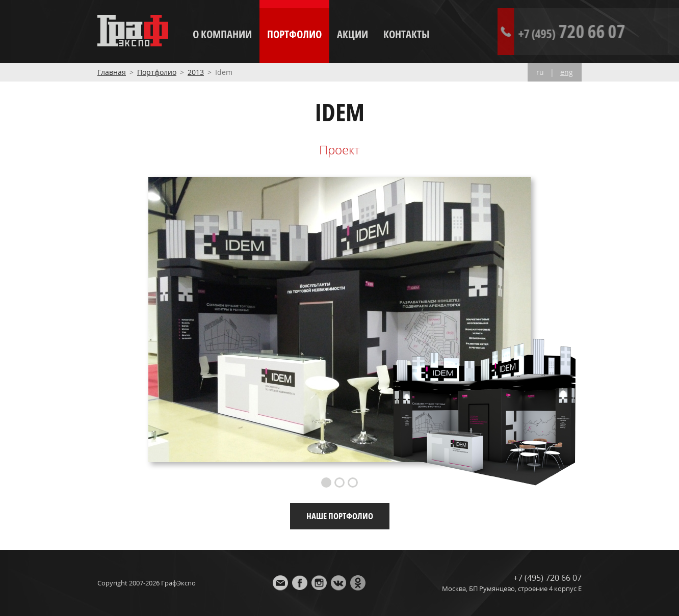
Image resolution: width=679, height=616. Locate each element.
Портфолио (294, 34)
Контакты (407, 34)
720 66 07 (613, 31)
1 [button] (326, 483)
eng (567, 72)
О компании (222, 34)
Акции (352, 34)
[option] (339, 319)
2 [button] (339, 483)
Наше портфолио (340, 516)
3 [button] (353, 483)
